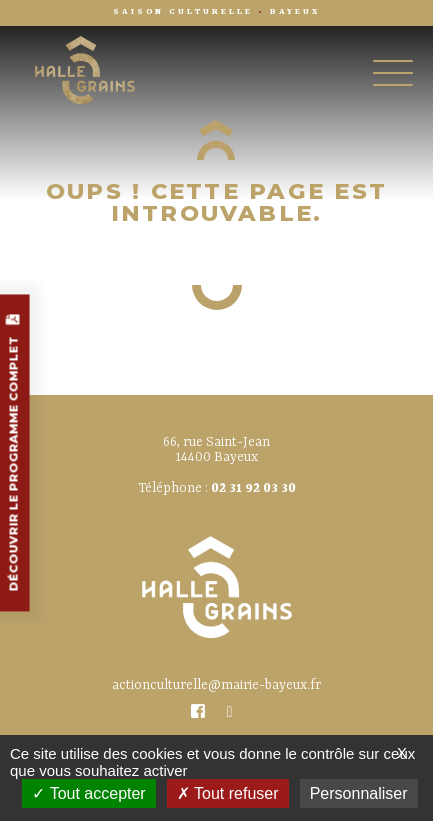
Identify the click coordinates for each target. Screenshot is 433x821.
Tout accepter (88, 793)
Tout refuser (228, 793)
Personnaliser (359, 793)
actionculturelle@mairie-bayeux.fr (216, 685)
